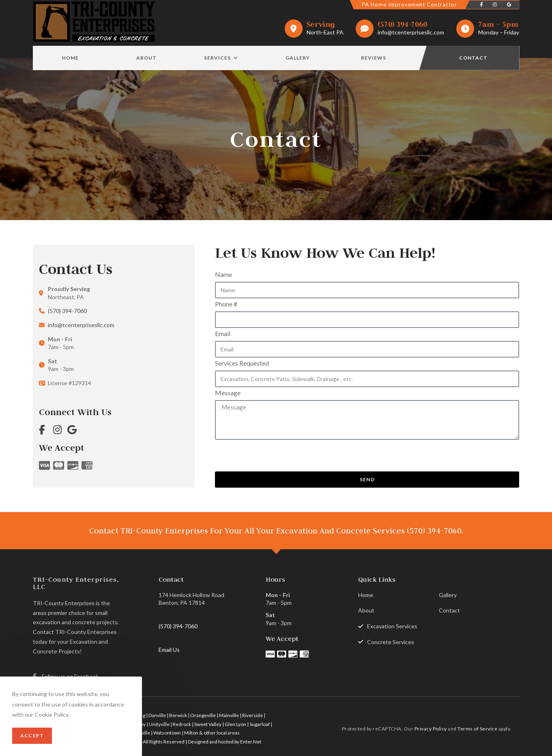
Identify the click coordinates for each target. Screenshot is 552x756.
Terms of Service (477, 728)
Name (223, 274)
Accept (32, 736)
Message (228, 393)
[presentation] (277, 456)
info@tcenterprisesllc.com (411, 32)
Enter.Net (251, 742)
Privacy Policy (431, 728)
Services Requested (242, 363)
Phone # (226, 304)
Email (223, 333)
